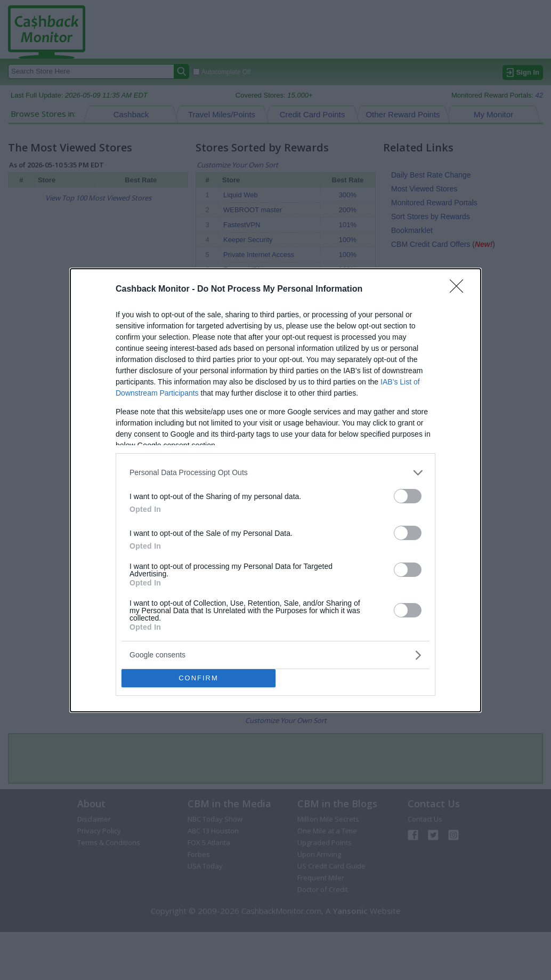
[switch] (408, 496)
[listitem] (275, 473)
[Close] (460, 290)
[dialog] (275, 490)
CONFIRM (198, 678)
